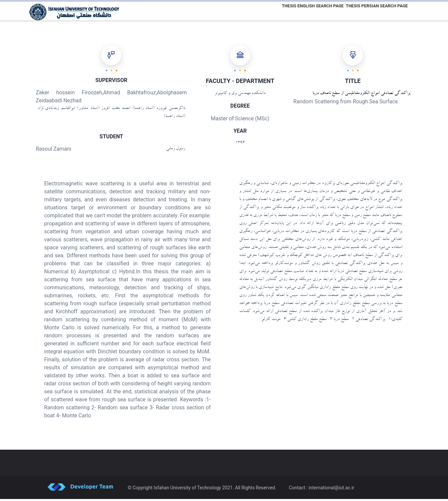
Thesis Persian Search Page (376, 11)
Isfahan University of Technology (187, 490)
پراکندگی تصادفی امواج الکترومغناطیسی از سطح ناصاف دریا (361, 96)
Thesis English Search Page (309, 11)
